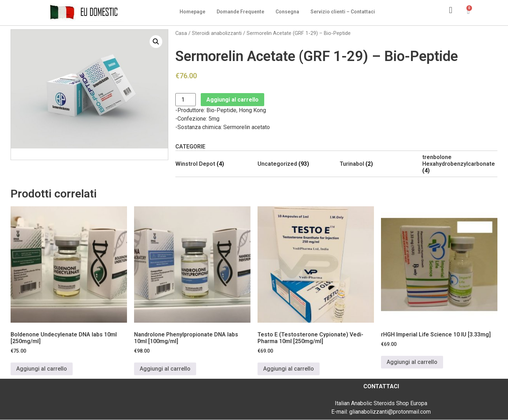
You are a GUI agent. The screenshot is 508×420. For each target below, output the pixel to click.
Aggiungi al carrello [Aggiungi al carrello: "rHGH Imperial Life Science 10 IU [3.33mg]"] (412, 362)
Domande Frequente (240, 12)
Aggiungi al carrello (232, 100)
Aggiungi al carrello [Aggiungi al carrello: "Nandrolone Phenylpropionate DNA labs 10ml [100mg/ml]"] (165, 369)
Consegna (287, 12)
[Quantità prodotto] (186, 100)
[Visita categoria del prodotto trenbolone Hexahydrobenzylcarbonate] (460, 164)
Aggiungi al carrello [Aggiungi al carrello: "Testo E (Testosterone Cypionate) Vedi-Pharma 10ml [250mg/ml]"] (289, 369)
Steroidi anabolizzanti (217, 33)
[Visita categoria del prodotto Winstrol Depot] (213, 164)
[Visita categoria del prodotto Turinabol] (377, 164)
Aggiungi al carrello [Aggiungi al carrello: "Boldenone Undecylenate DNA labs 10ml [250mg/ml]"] (42, 369)
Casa (181, 33)
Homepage (192, 12)
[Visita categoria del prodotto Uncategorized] (295, 164)
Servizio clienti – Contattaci (343, 12)
